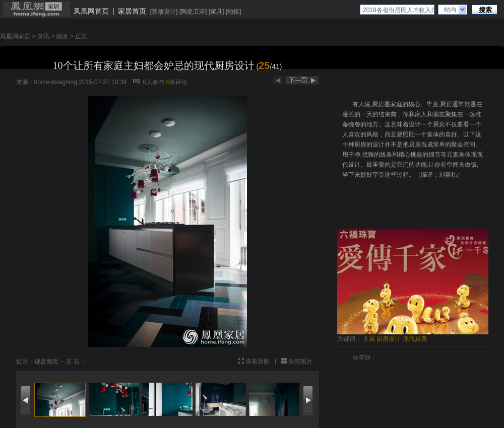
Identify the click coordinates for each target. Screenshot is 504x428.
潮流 (62, 36)
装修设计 (164, 12)
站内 (450, 10)
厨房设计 (389, 339)
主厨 (369, 339)
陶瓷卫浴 (193, 12)
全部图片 (300, 362)
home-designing (56, 82)
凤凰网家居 (15, 36)
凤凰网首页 (91, 11)
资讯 (43, 36)
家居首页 (132, 11)
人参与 (154, 82)
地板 (233, 12)
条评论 (177, 82)
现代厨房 (415, 339)
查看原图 (258, 362)
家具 (216, 12)
